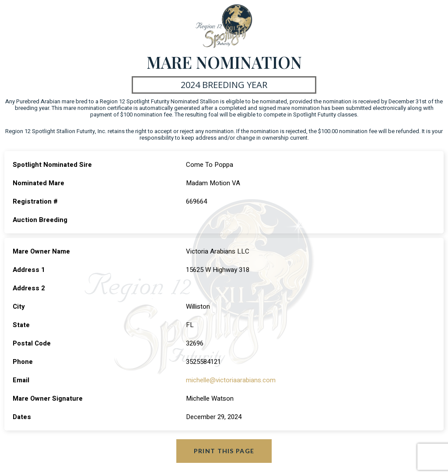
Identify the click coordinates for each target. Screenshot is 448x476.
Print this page (224, 451)
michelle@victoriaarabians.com (231, 380)
